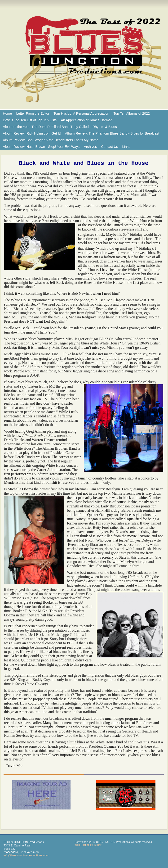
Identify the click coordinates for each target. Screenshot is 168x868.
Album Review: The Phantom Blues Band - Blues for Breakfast (112, 133)
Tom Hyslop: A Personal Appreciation (81, 113)
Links (126, 147)
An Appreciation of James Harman (87, 120)
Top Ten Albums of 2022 (132, 113)
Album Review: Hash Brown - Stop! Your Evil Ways (41, 147)
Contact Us (109, 147)
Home (7, 113)
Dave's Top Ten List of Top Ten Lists (30, 120)
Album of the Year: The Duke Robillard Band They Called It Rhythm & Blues (60, 127)
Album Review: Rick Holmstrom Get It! (32, 133)
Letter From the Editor (33, 113)
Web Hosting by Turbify (88, 845)
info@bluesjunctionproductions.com (26, 855)
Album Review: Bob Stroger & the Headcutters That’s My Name (51, 140)
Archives (90, 147)
